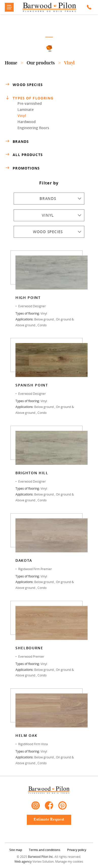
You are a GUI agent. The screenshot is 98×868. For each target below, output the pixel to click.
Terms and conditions (45, 850)
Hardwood (27, 122)
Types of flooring (30, 98)
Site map (16, 850)
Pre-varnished (30, 103)
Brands (17, 141)
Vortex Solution (43, 861)
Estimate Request (49, 820)
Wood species (24, 84)
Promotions (22, 168)
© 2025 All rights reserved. (49, 857)
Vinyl (22, 116)
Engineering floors (33, 128)
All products (24, 155)
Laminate (26, 109)
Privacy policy (77, 850)
